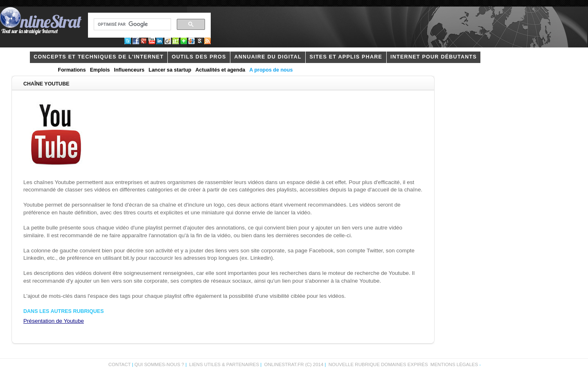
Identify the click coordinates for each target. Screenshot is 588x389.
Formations (72, 70)
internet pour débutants (434, 57)
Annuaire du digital (268, 57)
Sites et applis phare (346, 57)
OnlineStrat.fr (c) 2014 (294, 364)
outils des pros (199, 57)
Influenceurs (129, 70)
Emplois (100, 70)
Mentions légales (454, 364)
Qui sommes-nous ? (160, 364)
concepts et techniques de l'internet (99, 57)
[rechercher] (132, 25)
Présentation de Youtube (54, 321)
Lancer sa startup (170, 70)
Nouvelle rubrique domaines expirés (378, 364)
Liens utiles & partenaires (224, 364)
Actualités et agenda (220, 70)
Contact (120, 364)
